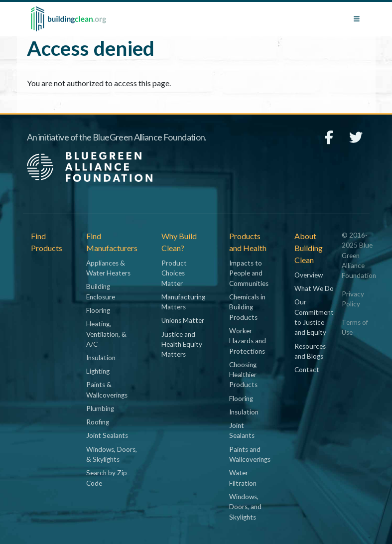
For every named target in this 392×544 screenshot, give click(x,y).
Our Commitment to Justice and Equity (314, 317)
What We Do (314, 288)
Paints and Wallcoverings (250, 454)
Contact (307, 370)
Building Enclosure (101, 291)
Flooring (98, 310)
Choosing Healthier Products (243, 375)
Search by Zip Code (107, 478)
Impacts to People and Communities (249, 273)
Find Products (47, 242)
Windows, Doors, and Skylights (245, 507)
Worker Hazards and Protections (248, 341)
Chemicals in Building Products (247, 307)
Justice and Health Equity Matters (182, 344)
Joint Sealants (107, 435)
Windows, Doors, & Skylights (112, 454)
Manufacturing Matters (183, 302)
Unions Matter (183, 320)
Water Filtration (243, 478)
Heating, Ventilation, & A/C (106, 334)
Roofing (98, 422)
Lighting (98, 371)
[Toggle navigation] (357, 19)
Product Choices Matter (174, 273)
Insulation (101, 358)
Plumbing (100, 408)
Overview (309, 275)
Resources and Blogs (310, 351)
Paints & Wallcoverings (107, 390)
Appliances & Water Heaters (108, 268)
